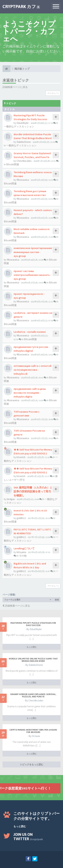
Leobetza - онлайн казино (30, 332)
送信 (57, 600)
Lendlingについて (24, 548)
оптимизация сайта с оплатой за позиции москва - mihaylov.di (33, 370)
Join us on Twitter (28, 837)
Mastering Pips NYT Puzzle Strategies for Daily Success (33, 624)
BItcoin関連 (13, 164)
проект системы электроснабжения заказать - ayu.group (32, 275)
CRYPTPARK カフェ (22, 7)
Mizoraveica (23, 180)
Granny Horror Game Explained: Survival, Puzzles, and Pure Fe (33, 696)
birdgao (11, 499)
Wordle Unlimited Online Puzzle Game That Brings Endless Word (33, 660)
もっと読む (32, 647)
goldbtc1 (21, 518)
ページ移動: (9, 595)
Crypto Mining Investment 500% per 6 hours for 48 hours (33, 731)
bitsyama (21, 552)
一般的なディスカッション (19, 126)
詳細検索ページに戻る (15, 87)
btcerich (21, 457)
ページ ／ (53, 93)
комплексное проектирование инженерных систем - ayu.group (33, 252)
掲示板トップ (22, 69)
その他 (23, 556)
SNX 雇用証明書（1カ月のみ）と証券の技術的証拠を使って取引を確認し (33, 491)
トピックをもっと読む (32, 764)
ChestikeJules (24, 161)
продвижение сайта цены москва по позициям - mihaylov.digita (30, 393)
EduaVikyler (23, 123)
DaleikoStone (24, 142)
